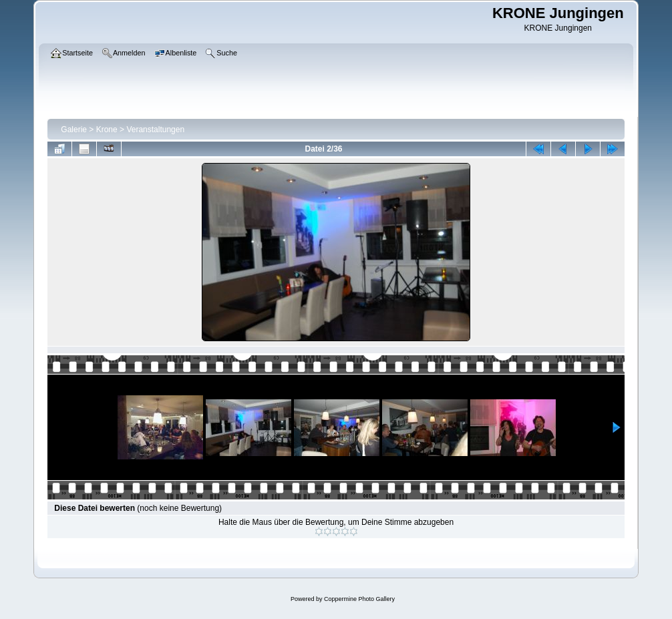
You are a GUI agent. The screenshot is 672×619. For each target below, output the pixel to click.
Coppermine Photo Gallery (359, 599)
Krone (107, 130)
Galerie (74, 130)
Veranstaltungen (155, 130)
